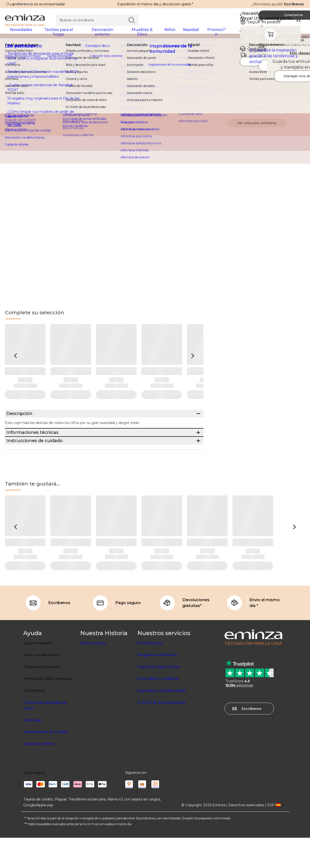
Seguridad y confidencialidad (162, 721)
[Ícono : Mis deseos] (300, 70)
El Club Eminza (150, 673)
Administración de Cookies (46, 762)
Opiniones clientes (39, 774)
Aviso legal (32, 750)
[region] (155, 51)
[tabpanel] (118, 34)
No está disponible (257, 101)
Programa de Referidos (157, 685)
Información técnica (229, 91)
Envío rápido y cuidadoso (158, 709)
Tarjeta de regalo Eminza (159, 697)
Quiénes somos (93, 673)
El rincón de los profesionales (162, 733)
